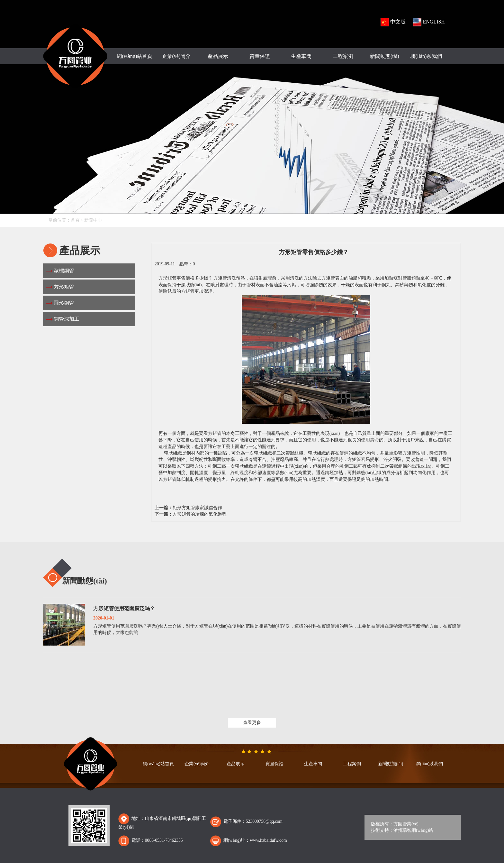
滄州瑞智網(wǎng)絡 (413, 830)
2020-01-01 (104, 618)
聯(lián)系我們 (426, 56)
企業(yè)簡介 (176, 56)
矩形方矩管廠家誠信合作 (197, 508)
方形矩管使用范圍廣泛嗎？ (124, 608)
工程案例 (343, 56)
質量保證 (260, 56)
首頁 (75, 220)
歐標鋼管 (64, 271)
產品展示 (218, 56)
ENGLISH (429, 22)
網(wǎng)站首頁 (135, 56)
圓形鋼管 (64, 303)
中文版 (393, 22)
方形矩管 (64, 287)
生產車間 (301, 56)
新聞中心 (93, 220)
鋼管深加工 (67, 319)
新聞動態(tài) (385, 56)
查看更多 (252, 723)
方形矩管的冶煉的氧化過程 (200, 514)
